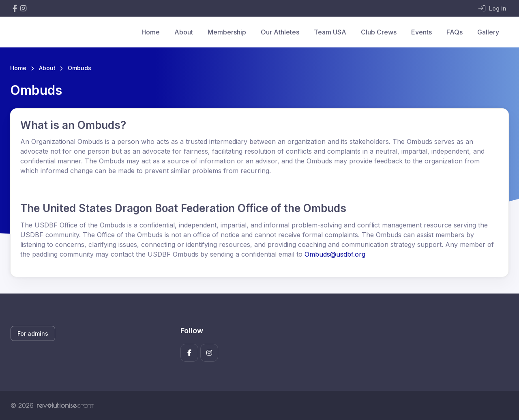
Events (421, 32)
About (184, 32)
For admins (33, 333)
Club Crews (379, 32)
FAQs (455, 32)
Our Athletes (280, 32)
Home (151, 32)
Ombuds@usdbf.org (335, 254)
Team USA (330, 32)
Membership (227, 32)
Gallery (488, 32)
